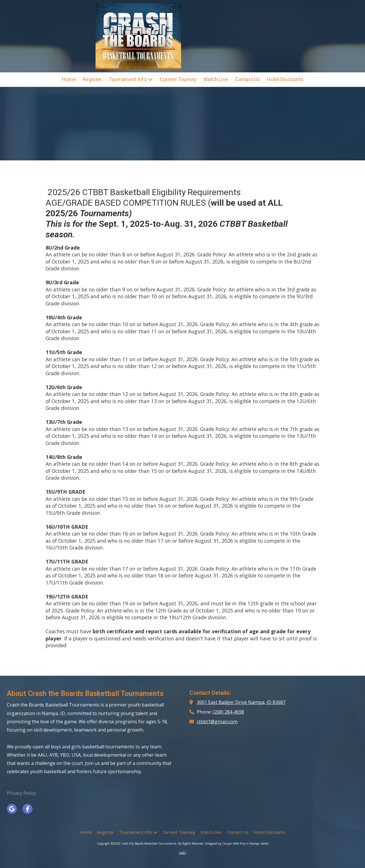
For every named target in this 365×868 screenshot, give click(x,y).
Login (183, 853)
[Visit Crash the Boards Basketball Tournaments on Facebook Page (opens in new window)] (28, 809)
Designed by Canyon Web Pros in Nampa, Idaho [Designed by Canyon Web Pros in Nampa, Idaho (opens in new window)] (237, 844)
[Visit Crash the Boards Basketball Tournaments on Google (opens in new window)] (12, 809)
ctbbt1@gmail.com (217, 722)
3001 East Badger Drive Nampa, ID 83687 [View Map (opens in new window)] (241, 702)
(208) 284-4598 (228, 712)
